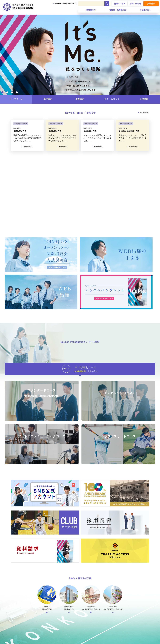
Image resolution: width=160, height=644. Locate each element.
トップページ (16, 99)
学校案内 (48, 99)
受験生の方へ (92, 10)
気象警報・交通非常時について (66, 4)
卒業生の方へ (145, 10)
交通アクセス (120, 4)
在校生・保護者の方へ (119, 10)
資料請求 (151, 4)
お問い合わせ (135, 4)
